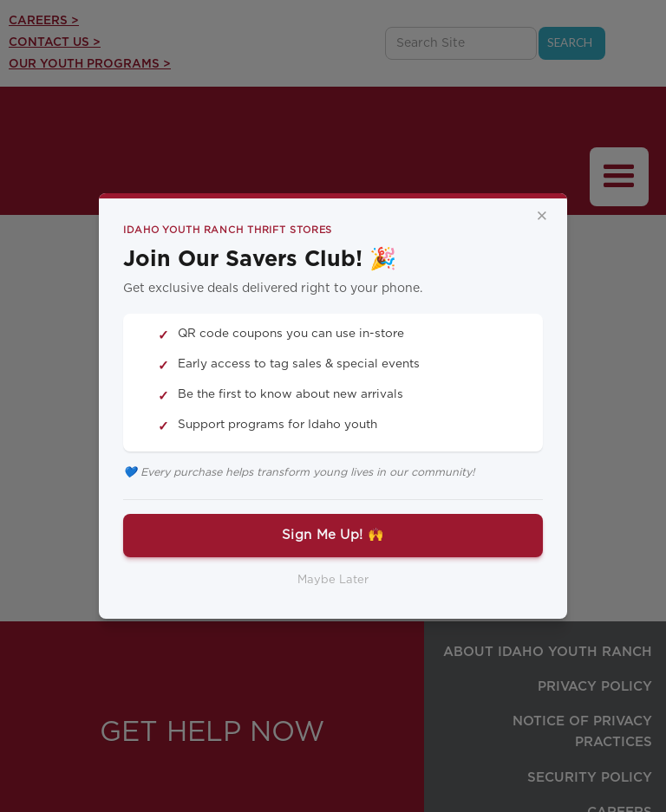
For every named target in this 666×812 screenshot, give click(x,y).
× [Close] (542, 217)
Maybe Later (333, 580)
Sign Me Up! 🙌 (333, 535)
